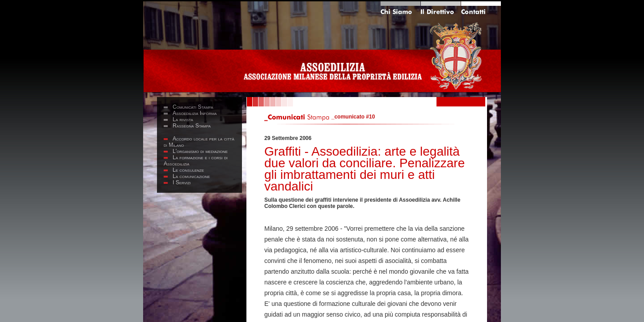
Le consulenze (188, 170)
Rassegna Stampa (192, 126)
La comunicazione (191, 176)
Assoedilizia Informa (195, 113)
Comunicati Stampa (193, 107)
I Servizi (182, 182)
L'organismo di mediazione (200, 151)
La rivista (183, 119)
